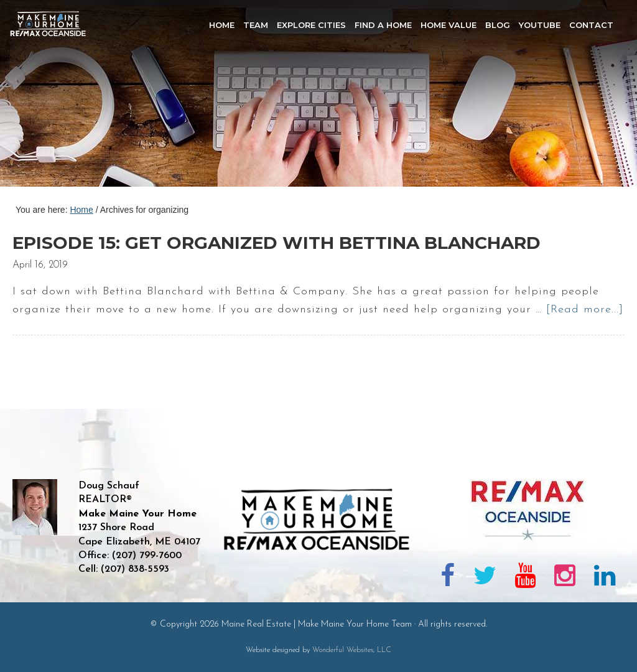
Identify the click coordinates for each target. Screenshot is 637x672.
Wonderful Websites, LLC (352, 650)
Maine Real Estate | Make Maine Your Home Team (55, 97)
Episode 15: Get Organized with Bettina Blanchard (277, 243)
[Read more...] (585, 310)
